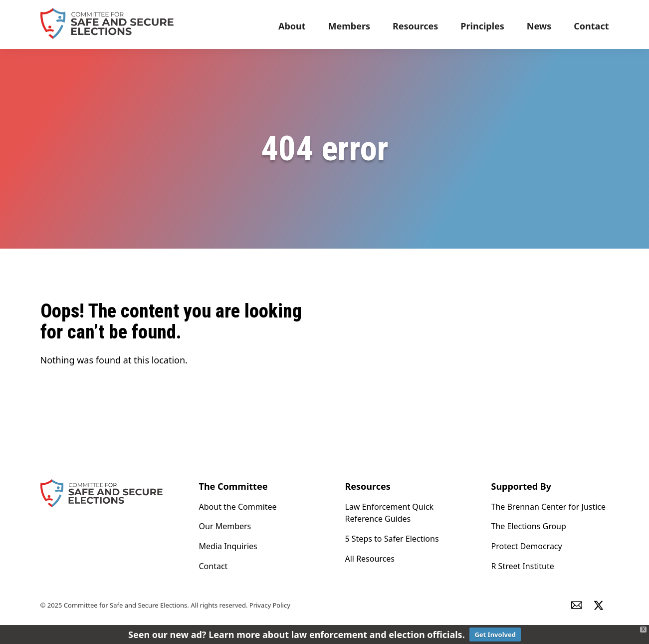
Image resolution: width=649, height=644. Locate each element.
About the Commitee (238, 507)
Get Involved (495, 635)
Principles (482, 26)
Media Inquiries (228, 546)
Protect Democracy (527, 546)
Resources (415, 26)
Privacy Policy (270, 605)
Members (349, 26)
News (539, 26)
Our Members (225, 526)
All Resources (370, 559)
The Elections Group (529, 526)
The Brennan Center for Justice (549, 507)
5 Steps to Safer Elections (392, 539)
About (292, 26)
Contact (591, 26)
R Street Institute (523, 566)
